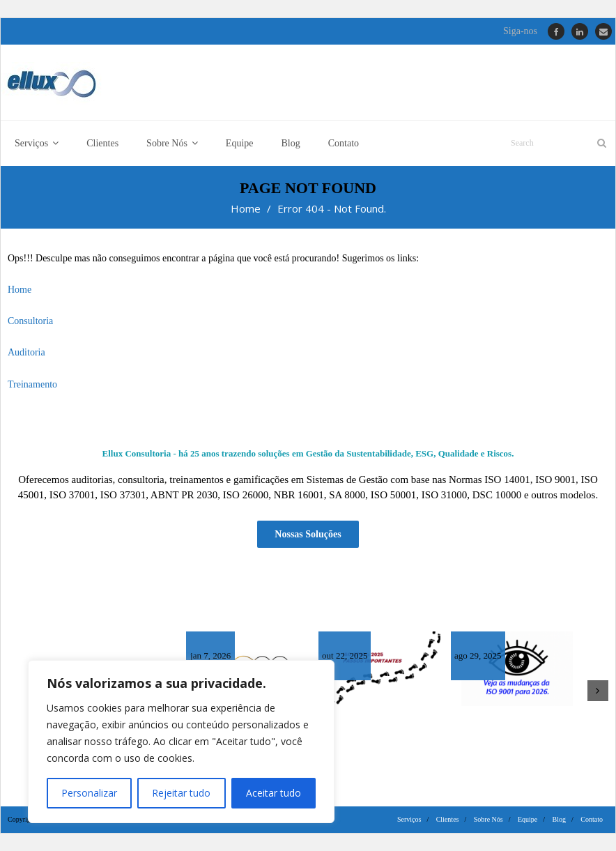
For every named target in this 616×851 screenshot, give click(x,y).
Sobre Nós (488, 819)
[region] (181, 742)
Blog (559, 819)
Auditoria (26, 352)
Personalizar (89, 793)
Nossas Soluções (308, 534)
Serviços (409, 819)
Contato (592, 819)
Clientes (448, 819)
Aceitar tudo (274, 793)
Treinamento (32, 384)
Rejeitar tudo (181, 793)
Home (246, 208)
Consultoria (30, 321)
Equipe (528, 819)
